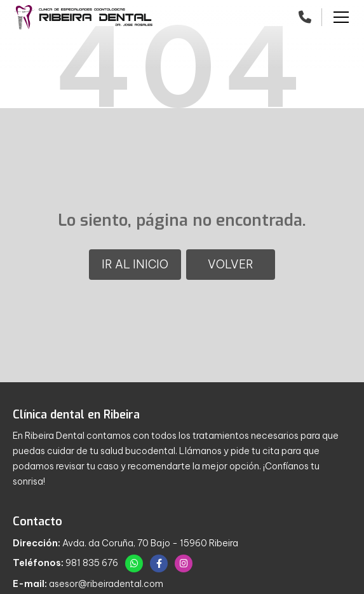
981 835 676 (92, 563)
